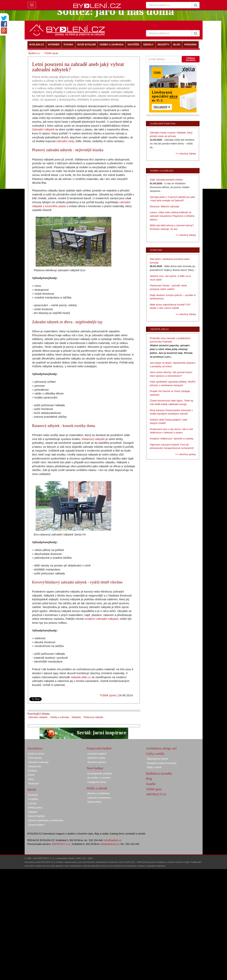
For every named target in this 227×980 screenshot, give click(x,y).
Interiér (32, 790)
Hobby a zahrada (60, 717)
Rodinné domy (36, 754)
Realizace (34, 784)
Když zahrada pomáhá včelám (166, 180)
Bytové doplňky (37, 816)
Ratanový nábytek (93, 439)
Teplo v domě (154, 767)
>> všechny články (186, 154)
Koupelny (33, 799)
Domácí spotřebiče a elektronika (46, 820)
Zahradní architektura (99, 798)
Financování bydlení (99, 748)
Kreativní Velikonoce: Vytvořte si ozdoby (172, 439)
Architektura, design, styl (161, 748)
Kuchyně (33, 795)
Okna (31, 779)
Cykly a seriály (155, 754)
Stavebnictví (35, 748)
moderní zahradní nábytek (101, 619)
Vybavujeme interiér (158, 759)
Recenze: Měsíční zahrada (164, 206)
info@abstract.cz (110, 844)
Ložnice (32, 803)
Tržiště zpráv (108, 695)
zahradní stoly (65, 141)
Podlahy (33, 771)
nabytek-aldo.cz (81, 677)
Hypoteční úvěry (96, 758)
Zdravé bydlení (36, 825)
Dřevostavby (35, 758)
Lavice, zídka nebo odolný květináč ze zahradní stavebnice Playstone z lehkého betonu (172, 216)
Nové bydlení (95, 768)
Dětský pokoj (35, 808)
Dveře (32, 775)
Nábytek (76, 717)
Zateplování (35, 766)
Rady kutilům (95, 802)
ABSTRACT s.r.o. (61, 844)
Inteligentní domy (97, 782)
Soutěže (151, 784)
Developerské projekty (100, 774)
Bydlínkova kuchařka (159, 774)
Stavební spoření (97, 762)
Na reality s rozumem (99, 778)
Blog (149, 779)
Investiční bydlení (97, 754)
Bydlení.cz (34, 53)
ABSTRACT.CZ (156, 794)
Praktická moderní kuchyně (162, 763)
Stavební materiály (38, 762)
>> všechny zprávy (186, 454)
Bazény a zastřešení (99, 793)
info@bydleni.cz (113, 840)
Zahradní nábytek (43, 129)
